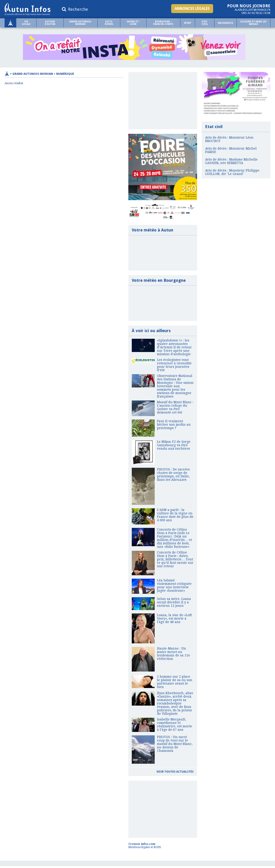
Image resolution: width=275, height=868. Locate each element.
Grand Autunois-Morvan (80, 23)
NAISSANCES (225, 23)
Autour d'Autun (50, 23)
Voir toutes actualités (175, 772)
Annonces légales (192, 9)
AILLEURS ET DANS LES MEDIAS (253, 23)
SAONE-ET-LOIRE (133, 23)
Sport (188, 23)
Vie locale (26, 23)
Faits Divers (109, 23)
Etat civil (205, 23)
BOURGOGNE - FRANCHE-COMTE (163, 23)
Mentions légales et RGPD (145, 847)
